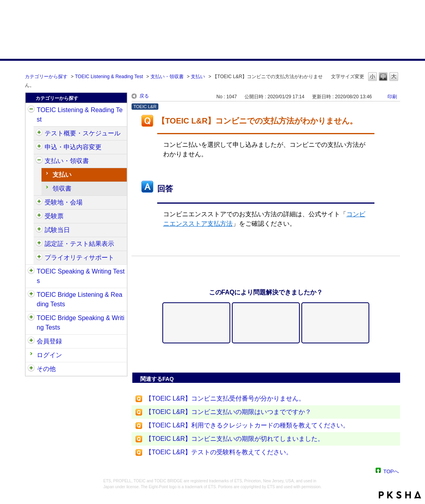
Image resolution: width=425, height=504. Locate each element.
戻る (144, 96)
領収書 (62, 188)
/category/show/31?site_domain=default (31, 110)
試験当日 (57, 230)
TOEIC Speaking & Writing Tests (81, 276)
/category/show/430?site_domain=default (39, 216)
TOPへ (391, 471)
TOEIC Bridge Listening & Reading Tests (80, 299)
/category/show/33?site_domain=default (31, 295)
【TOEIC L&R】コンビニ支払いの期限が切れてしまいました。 (235, 439)
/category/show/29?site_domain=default (31, 341)
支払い (198, 77)
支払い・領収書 (167, 77)
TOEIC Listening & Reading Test (109, 77)
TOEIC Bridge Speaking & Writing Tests (81, 323)
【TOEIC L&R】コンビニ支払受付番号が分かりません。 (225, 398)
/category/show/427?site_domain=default (39, 202)
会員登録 (49, 341)
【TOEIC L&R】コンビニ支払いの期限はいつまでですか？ (228, 412)
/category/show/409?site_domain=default (39, 133)
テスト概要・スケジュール (83, 133)
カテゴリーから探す (46, 77)
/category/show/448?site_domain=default (39, 258)
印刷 (392, 97)
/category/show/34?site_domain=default (31, 318)
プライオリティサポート (79, 258)
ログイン (49, 355)
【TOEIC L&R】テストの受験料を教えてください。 (219, 452)
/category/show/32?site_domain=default (31, 272)
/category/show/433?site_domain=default (39, 230)
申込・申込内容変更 (73, 147)
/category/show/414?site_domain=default (39, 147)
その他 (46, 369)
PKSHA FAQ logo (400, 495)
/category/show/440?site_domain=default (39, 244)
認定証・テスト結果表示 (79, 244)
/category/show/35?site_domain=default (31, 369)
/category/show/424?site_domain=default (39, 161)
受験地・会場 (64, 202)
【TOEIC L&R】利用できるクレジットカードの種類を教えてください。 (247, 425)
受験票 (54, 216)
